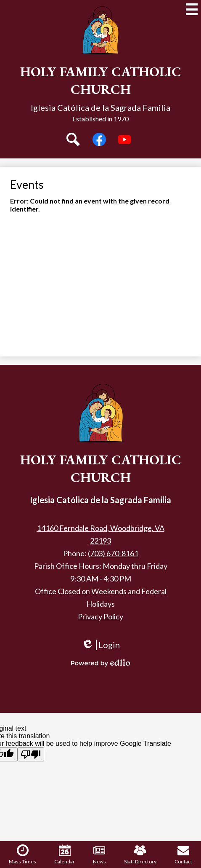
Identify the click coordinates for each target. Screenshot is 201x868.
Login (101, 649)
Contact (183, 855)
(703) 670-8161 (113, 553)
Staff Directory (140, 855)
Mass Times (22, 855)
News (99, 855)
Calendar (65, 855)
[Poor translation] (31, 754)
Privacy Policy (100, 616)
